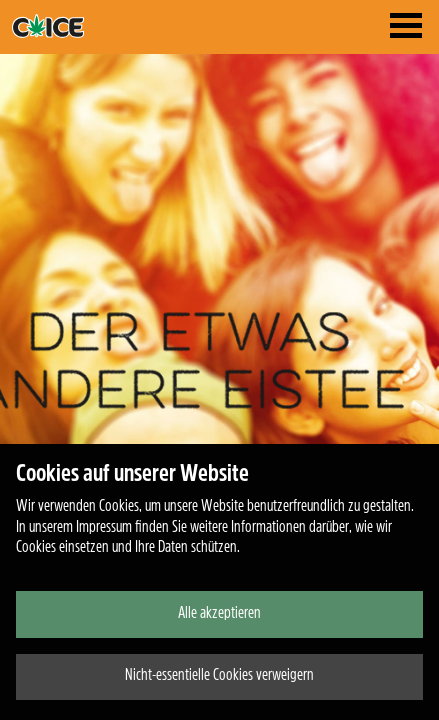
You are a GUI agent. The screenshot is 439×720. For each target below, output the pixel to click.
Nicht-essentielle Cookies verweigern (219, 676)
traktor (82, 26)
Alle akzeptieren (219, 614)
